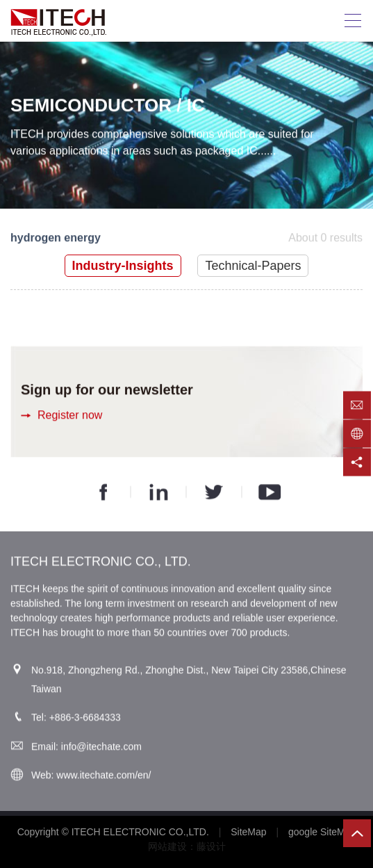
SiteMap (248, 832)
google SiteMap (322, 832)
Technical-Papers (253, 266)
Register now (70, 416)
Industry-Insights (123, 266)
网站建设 (167, 846)
